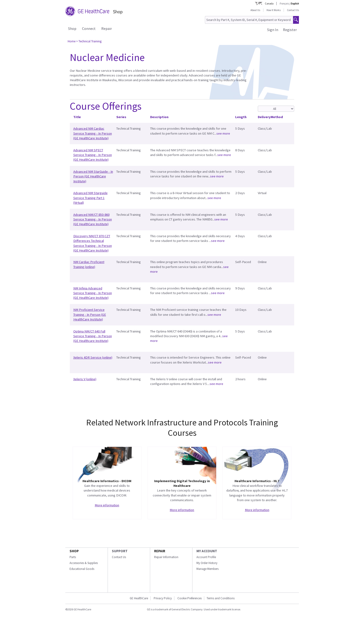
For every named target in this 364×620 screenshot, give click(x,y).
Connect (89, 28)
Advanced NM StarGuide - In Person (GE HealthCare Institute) (93, 176)
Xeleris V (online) (85, 379)
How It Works (274, 10)
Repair (107, 28)
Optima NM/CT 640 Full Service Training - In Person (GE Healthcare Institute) (93, 336)
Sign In (273, 30)
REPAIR (160, 551)
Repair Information (166, 557)
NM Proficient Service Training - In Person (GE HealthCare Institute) (90, 314)
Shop (72, 28)
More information (107, 505)
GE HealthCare (139, 598)
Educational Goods (82, 569)
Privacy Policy (163, 598)
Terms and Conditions (221, 598)
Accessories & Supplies (84, 563)
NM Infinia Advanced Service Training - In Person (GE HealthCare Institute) (93, 293)
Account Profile (206, 557)
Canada (269, 4)
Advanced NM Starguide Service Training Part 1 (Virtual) (90, 198)
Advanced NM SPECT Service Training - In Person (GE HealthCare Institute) (93, 155)
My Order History (207, 563)
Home (72, 41)
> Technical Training (89, 41)
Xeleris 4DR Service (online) (93, 357)
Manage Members (207, 569)
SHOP (74, 551)
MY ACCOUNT (207, 551)
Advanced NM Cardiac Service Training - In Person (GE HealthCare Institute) (93, 133)
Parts (73, 557)
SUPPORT (120, 551)
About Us (255, 10)
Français (284, 4)
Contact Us (293, 10)
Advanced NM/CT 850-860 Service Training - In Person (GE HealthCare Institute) (93, 219)
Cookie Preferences (190, 598)
